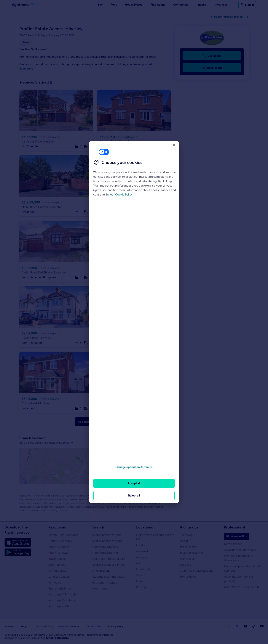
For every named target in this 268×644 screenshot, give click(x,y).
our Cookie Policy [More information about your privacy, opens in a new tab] (121, 194)
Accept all (134, 483)
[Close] (174, 145)
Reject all (134, 495)
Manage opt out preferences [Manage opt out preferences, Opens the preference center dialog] (134, 467)
